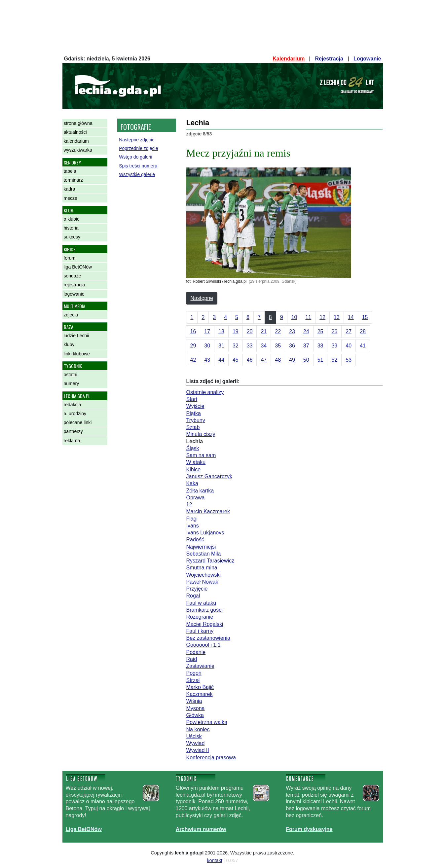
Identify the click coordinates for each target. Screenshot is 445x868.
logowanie (74, 294)
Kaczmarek (199, 694)
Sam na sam (201, 455)
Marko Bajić (200, 687)
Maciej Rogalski (204, 624)
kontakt (214, 860)
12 (322, 317)
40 (349, 346)
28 (363, 331)
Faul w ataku (201, 603)
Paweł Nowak (202, 582)
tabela (70, 171)
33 (250, 346)
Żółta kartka (200, 491)
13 (337, 317)
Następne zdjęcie (137, 140)
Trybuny (195, 420)
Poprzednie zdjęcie (138, 148)
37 (306, 346)
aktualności (75, 132)
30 (207, 346)
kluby (69, 344)
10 (294, 317)
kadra (70, 189)
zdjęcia (71, 315)
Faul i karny (200, 631)
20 (250, 331)
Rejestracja (329, 59)
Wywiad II (197, 750)
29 (193, 346)
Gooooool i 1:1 (203, 645)
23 (292, 331)
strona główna (78, 123)
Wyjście (195, 406)
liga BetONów (78, 267)
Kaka (192, 483)
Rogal (193, 596)
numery (72, 383)
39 (334, 346)
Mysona (195, 708)
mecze (71, 198)
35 (278, 346)
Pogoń (194, 673)
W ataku (196, 462)
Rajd (191, 659)
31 (221, 346)
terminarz (73, 180)
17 (207, 331)
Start (192, 399)
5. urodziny (75, 414)
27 (349, 331)
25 (320, 331)
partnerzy (73, 431)
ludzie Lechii (76, 336)
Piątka (193, 413)
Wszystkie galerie (137, 174)
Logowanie (367, 59)
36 (292, 346)
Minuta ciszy (201, 434)
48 (278, 360)
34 (264, 346)
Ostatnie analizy (205, 392)
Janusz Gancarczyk (209, 476)
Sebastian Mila (203, 554)
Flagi (192, 519)
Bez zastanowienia (208, 638)
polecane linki (78, 422)
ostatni (71, 375)
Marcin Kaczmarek (208, 511)
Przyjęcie (197, 589)
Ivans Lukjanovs (205, 533)
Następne (202, 298)
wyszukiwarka (78, 150)
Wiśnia (194, 701)
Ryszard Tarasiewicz (210, 561)
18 (221, 331)
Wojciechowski (203, 575)
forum (70, 258)
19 (236, 331)
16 (193, 331)
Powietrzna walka (207, 722)
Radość (195, 540)
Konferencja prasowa (211, 758)
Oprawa (195, 498)
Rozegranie (200, 617)
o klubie (72, 219)
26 (334, 331)
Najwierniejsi (201, 547)
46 (250, 360)
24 (306, 331)
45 (236, 360)
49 (292, 360)
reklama (72, 441)
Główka (195, 715)
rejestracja (74, 285)
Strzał (193, 680)
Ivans (192, 526)
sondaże (73, 276)
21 (264, 331)
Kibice (193, 470)
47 (264, 360)
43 (207, 360)
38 (320, 346)
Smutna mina (202, 568)
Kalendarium (289, 59)
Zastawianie (200, 666)
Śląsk (192, 448)
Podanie (196, 652)
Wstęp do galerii (135, 157)
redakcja (73, 405)
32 (236, 346)
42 (193, 360)
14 (351, 317)
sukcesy (72, 237)
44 (221, 360)
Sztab (193, 427)
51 (320, 360)
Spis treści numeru (138, 166)
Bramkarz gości (204, 610)
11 (308, 317)
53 (349, 360)
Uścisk (194, 736)
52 (334, 360)
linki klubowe (77, 354)
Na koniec (198, 729)
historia (71, 228)
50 (306, 360)
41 (363, 346)
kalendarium (76, 141)
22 (278, 331)
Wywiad (195, 743)
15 (365, 317)
